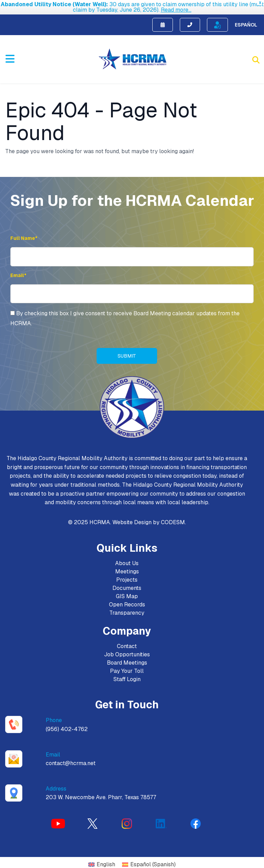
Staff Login (127, 675)
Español (246, 20)
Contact (127, 642)
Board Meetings (127, 659)
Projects (127, 576)
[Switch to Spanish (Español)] (149, 860)
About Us (127, 559)
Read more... (176, 10)
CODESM (173, 518)
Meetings (127, 567)
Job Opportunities (127, 650)
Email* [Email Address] (18, 271)
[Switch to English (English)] (102, 860)
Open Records (127, 600)
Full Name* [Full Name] (24, 234)
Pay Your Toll (127, 667)
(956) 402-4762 (67, 725)
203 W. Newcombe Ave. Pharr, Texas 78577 (101, 793)
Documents (127, 584)
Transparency (127, 609)
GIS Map (127, 592)
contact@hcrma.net (71, 759)
